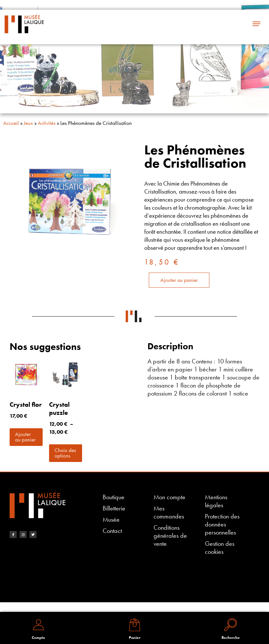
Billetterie (114, 508)
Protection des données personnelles (222, 524)
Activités (47, 123)
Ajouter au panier (179, 280)
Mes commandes (169, 512)
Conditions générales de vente (170, 536)
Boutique (113, 497)
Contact (112, 531)
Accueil (11, 123)
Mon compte (169, 497)
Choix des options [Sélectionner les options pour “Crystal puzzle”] (65, 453)
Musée (111, 520)
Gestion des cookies (220, 548)
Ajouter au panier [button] (25, 437)
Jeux (28, 123)
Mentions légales (216, 501)
